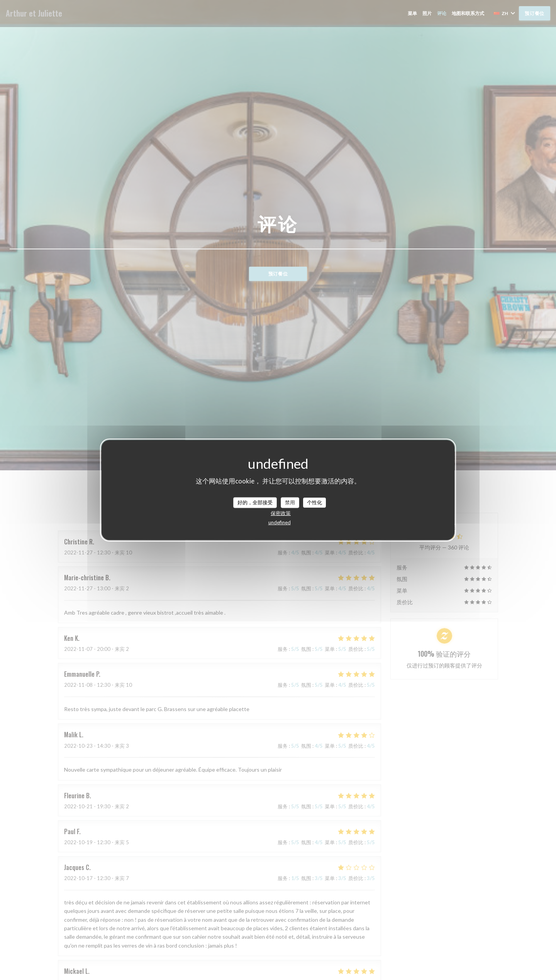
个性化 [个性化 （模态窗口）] (314, 502)
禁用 (290, 502)
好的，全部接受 (255, 502)
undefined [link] (280, 522)
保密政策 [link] (281, 513)
